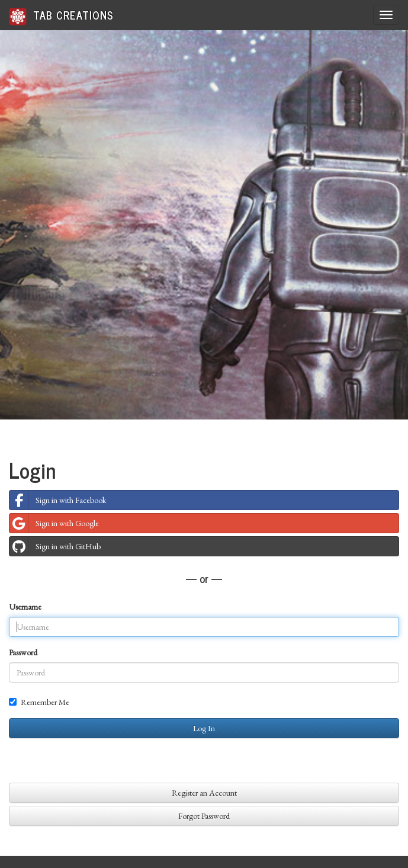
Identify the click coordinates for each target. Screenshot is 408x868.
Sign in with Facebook (58, 500)
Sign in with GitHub (55, 546)
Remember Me (39, 702)
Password (23, 652)
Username (25, 607)
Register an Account (204, 793)
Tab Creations (61, 16)
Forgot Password (204, 816)
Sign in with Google (54, 523)
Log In (204, 728)
